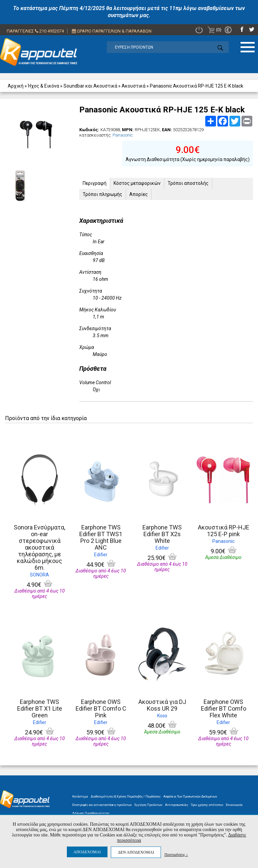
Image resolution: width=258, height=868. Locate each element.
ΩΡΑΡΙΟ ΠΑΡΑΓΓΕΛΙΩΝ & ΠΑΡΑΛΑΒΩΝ (112, 31)
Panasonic (123, 135)
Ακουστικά (134, 86)
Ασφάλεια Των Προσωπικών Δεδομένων (190, 797)
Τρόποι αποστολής (188, 183)
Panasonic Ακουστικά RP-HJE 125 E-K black (197, 86)
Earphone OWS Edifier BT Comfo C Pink (101, 708)
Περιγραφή (95, 183)
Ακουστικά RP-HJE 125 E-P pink (224, 531)
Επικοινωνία (234, 805)
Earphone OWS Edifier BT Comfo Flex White (224, 708)
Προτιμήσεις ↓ (176, 854)
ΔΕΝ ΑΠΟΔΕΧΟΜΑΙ (136, 852)
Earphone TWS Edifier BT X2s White (162, 534)
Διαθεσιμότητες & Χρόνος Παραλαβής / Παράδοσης (126, 797)
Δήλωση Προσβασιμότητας (91, 813)
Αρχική (16, 86)
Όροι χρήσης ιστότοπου (207, 805)
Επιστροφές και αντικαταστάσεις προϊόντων (102, 805)
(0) (214, 30)
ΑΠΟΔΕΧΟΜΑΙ (87, 852)
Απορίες (139, 194)
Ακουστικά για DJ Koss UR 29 (162, 705)
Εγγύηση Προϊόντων (148, 805)
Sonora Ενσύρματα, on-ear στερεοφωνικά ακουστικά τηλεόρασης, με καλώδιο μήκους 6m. (39, 547)
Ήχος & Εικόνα (44, 86)
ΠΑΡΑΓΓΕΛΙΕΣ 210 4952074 (35, 31)
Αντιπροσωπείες (177, 805)
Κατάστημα (80, 797)
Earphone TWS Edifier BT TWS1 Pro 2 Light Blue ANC (101, 537)
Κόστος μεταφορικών (137, 183)
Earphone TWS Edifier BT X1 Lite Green (40, 708)
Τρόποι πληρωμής (102, 194)
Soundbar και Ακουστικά (90, 86)
